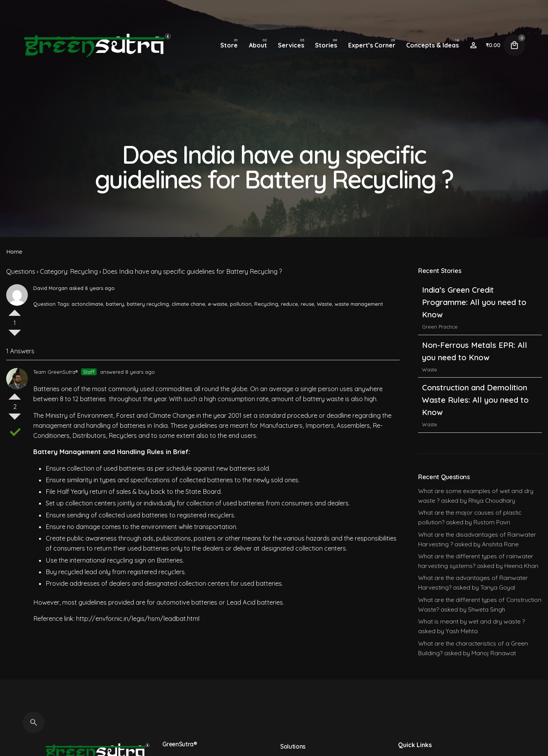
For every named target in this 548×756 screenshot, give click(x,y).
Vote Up (15, 310)
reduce (289, 304)
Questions (21, 271)
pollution (241, 304)
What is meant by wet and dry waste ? (471, 621)
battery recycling (148, 304)
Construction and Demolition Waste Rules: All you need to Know (475, 400)
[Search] (34, 722)
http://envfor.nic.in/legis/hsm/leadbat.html (138, 619)
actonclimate (87, 304)
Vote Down (15, 336)
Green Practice (440, 327)
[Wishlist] (473, 45)
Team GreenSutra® (55, 372)
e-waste (218, 304)
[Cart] (514, 45)
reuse (307, 304)
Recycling (266, 304)
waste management (359, 304)
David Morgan (50, 288)
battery (115, 304)
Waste (324, 304)
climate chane (188, 304)
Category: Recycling (69, 271)
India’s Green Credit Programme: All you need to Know (474, 302)
